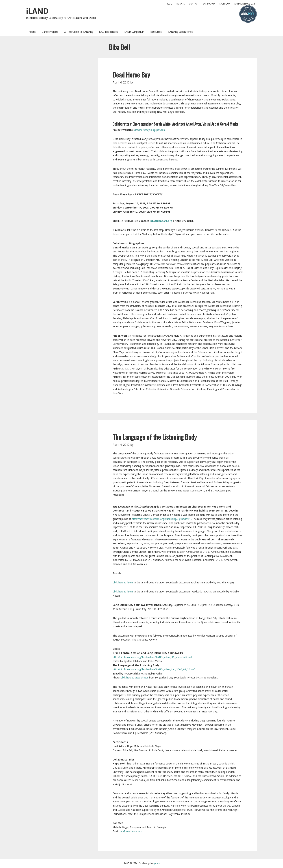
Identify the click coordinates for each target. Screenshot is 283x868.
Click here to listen (123, 583)
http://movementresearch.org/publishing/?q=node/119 (162, 519)
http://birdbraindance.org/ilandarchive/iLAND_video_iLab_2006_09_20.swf (154, 669)
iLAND (37, 11)
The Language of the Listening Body (155, 437)
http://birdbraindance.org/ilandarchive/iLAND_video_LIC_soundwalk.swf (152, 657)
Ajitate (156, 863)
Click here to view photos (134, 678)
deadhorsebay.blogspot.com (150, 130)
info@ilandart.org (161, 221)
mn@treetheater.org (131, 831)
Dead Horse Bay (131, 75)
